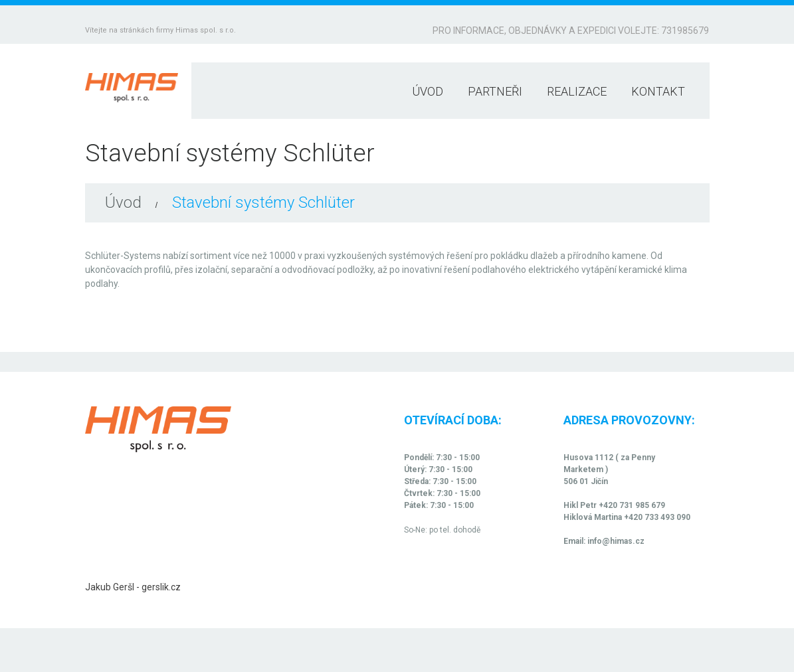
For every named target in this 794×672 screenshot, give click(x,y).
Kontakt (658, 92)
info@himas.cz (616, 541)
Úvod (428, 92)
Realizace (577, 92)
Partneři (495, 92)
